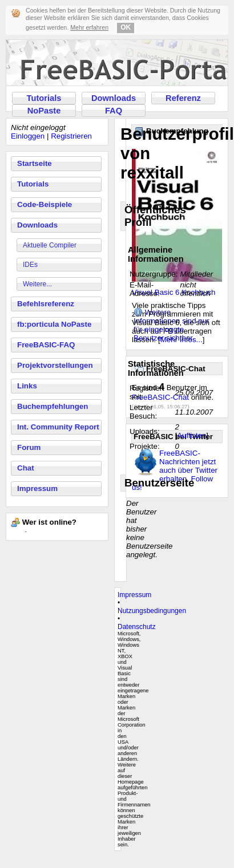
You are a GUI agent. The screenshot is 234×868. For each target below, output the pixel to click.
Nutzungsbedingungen (152, 611)
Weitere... (37, 284)
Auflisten (191, 435)
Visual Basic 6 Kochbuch (174, 292)
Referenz (183, 98)
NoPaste (44, 111)
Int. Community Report (58, 427)
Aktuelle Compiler (50, 245)
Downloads (114, 98)
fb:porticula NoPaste (54, 324)
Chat (26, 468)
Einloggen (28, 136)
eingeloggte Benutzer (159, 334)
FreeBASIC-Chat (160, 397)
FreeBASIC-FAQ (46, 345)
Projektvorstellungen (55, 365)
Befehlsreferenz (46, 304)
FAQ (114, 111)
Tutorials (44, 98)
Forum (29, 447)
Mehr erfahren (89, 27)
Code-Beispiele (45, 204)
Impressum (37, 488)
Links (27, 386)
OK (126, 27)
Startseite (35, 163)
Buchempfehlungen (53, 406)
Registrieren (71, 136)
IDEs (30, 265)
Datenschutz (137, 627)
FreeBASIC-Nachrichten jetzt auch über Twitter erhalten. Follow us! (175, 470)
